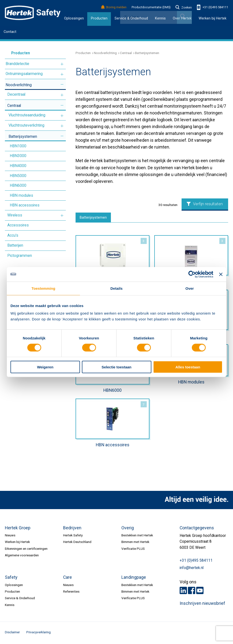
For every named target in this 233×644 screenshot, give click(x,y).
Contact (10, 32)
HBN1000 (18, 146)
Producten (99, 18)
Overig (128, 529)
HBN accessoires (25, 205)
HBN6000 (18, 186)
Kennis (10, 606)
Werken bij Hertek (213, 18)
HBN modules (21, 196)
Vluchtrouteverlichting (26, 125)
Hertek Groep (18, 529)
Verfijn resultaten (205, 204)
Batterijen (15, 245)
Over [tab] (190, 288)
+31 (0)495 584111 (213, 7)
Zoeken (184, 8)
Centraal (14, 106)
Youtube (200, 592)
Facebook (192, 592)
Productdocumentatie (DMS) (151, 7)
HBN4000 (18, 166)
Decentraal (16, 94)
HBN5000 (18, 176)
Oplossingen (74, 18)
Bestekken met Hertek (137, 536)
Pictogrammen (20, 256)
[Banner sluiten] (221, 274)
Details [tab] (116, 288)
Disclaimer (12, 633)
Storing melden (114, 7)
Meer (62, 64)
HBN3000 (18, 156)
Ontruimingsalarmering (24, 74)
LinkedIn (183, 592)
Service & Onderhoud (20, 599)
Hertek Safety (73, 536)
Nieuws (10, 536)
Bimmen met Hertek (135, 543)
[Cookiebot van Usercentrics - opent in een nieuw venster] (192, 274)
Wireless (15, 215)
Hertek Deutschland (77, 543)
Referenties (71, 593)
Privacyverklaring (39, 633)
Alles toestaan (188, 367)
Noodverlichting (19, 85)
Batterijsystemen (23, 137)
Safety (11, 579)
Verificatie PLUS (133, 550)
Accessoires (18, 225)
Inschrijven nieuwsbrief (202, 605)
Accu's (13, 235)
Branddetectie (17, 64)
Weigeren (45, 367)
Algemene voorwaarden (22, 556)
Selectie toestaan (117, 367)
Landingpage (134, 579)
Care (68, 579)
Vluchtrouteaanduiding (27, 115)
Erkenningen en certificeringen (26, 550)
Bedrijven (72, 529)
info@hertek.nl (192, 569)
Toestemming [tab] (43, 288)
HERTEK (33, 13)
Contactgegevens (197, 529)
